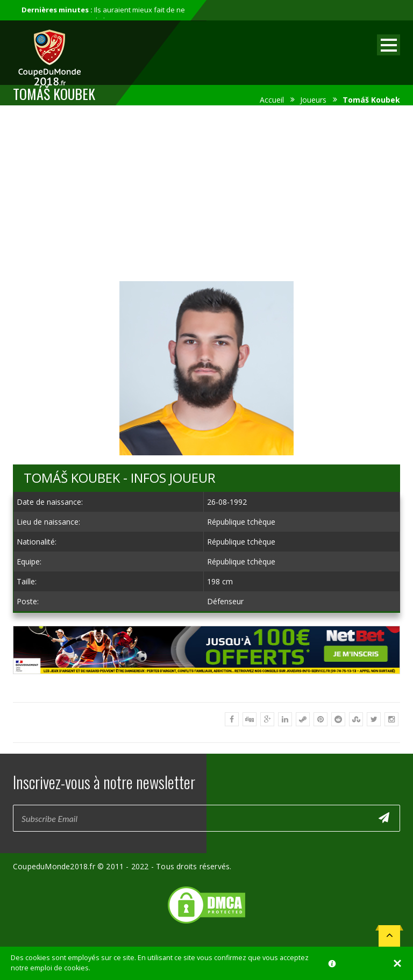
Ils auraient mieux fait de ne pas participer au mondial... (103, 15)
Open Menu (389, 45)
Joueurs (313, 100)
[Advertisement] (206, 191)
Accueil (272, 100)
